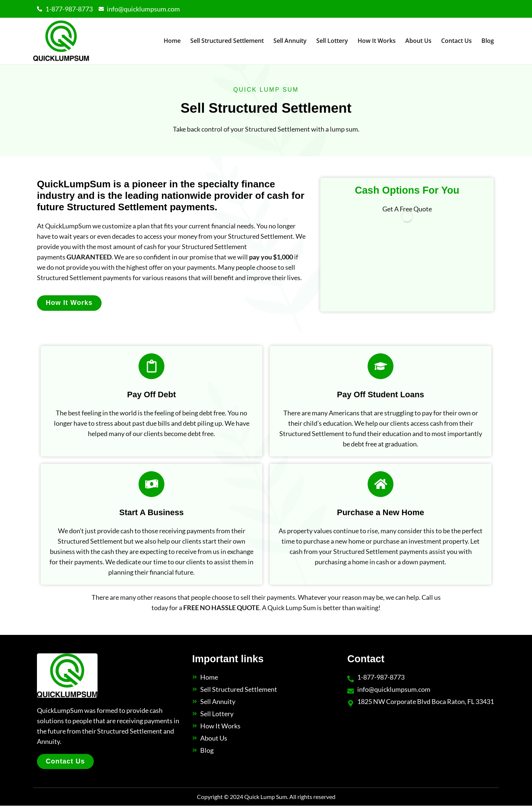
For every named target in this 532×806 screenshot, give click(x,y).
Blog (488, 41)
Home (172, 41)
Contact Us (456, 41)
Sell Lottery (332, 41)
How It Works (377, 41)
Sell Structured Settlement (227, 41)
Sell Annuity (290, 41)
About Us (418, 41)
